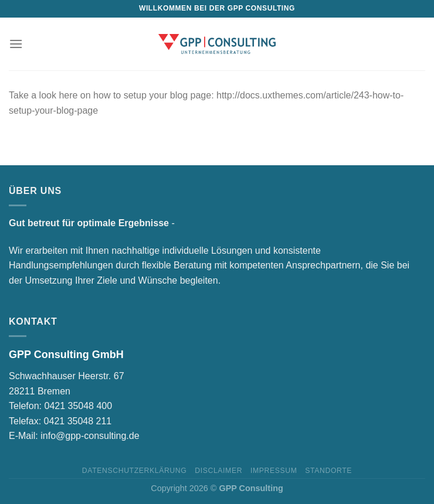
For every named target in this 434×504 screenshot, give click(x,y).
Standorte (328, 471)
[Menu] (16, 44)
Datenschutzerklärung (135, 471)
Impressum (274, 471)
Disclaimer (218, 471)
